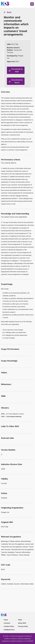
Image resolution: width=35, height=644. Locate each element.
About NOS (22, 623)
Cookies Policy (9, 626)
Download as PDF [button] (17, 70)
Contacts (7, 623)
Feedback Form (9, 630)
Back (9, 12)
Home (6, 620)
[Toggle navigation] (32, 4)
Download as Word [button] (17, 81)
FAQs (20, 620)
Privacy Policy (23, 626)
